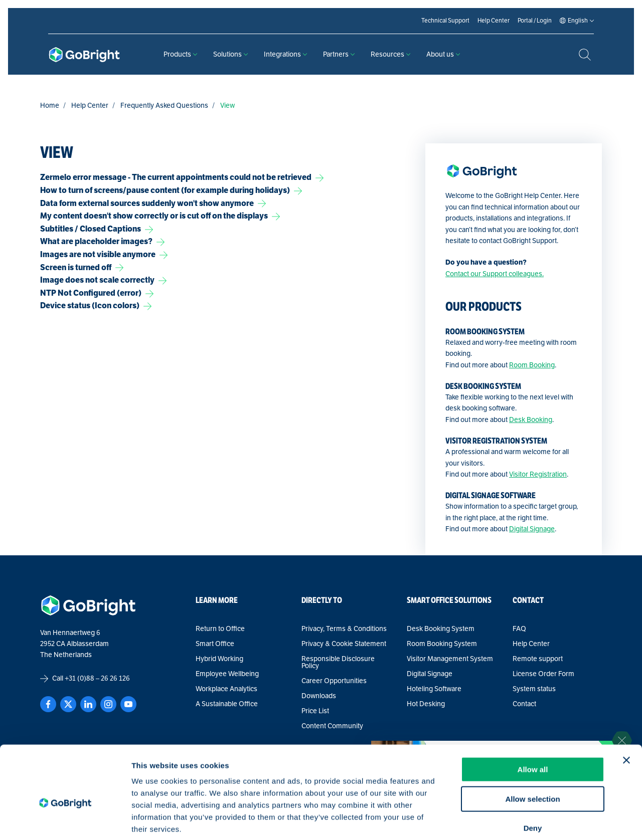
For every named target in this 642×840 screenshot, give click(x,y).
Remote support (538, 659)
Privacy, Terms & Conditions (344, 629)
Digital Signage (532, 529)
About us (443, 54)
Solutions (230, 54)
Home (50, 106)
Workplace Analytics (226, 689)
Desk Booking (531, 420)
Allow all (533, 717)
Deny (533, 776)
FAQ (519, 629)
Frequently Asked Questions (164, 106)
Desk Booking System (441, 629)
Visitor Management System (450, 659)
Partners (339, 54)
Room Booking (532, 365)
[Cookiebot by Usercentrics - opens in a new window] (65, 820)
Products (180, 54)
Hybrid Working (219, 659)
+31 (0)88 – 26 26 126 (97, 678)
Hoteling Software (434, 689)
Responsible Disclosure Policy (338, 663)
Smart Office (215, 644)
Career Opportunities (334, 681)
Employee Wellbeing (227, 674)
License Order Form (543, 674)
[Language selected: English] (578, 21)
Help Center (90, 106)
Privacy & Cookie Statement (344, 644)
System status (534, 689)
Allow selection (532, 747)
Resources (390, 54)
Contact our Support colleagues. (495, 274)
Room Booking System (442, 644)
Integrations (285, 54)
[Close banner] (626, 708)
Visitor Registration (538, 474)
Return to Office (220, 629)
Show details (526, 820)
